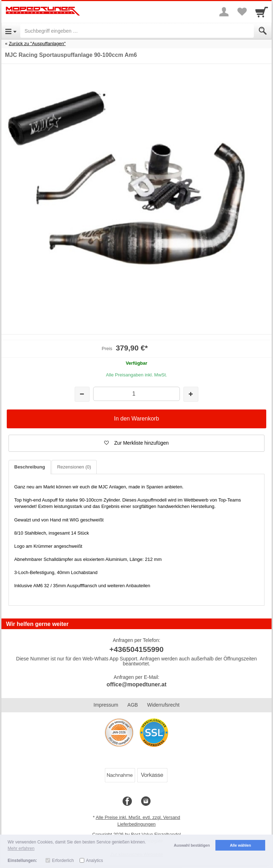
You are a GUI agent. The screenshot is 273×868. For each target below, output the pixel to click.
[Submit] (263, 31)
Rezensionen (74, 467)
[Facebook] (127, 802)
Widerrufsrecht (163, 705)
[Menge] (136, 394)
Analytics (95, 861)
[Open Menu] (11, 31)
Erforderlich (63, 861)
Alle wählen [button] (240, 845)
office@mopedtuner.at (137, 684)
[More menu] (224, 12)
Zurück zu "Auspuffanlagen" (37, 44)
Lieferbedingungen (136, 824)
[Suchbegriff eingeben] (137, 31)
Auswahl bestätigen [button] (192, 845)
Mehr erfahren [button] (21, 848)
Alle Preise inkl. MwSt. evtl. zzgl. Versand (138, 817)
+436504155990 (136, 649)
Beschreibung (30, 467)
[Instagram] (146, 802)
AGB (133, 705)
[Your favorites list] (242, 12)
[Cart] (262, 12)
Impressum (106, 705)
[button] (136, 443)
